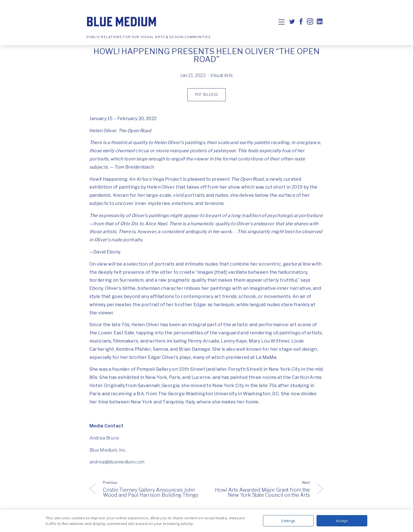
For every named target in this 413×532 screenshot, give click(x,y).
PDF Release (206, 95)
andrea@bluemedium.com (117, 462)
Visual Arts (222, 75)
